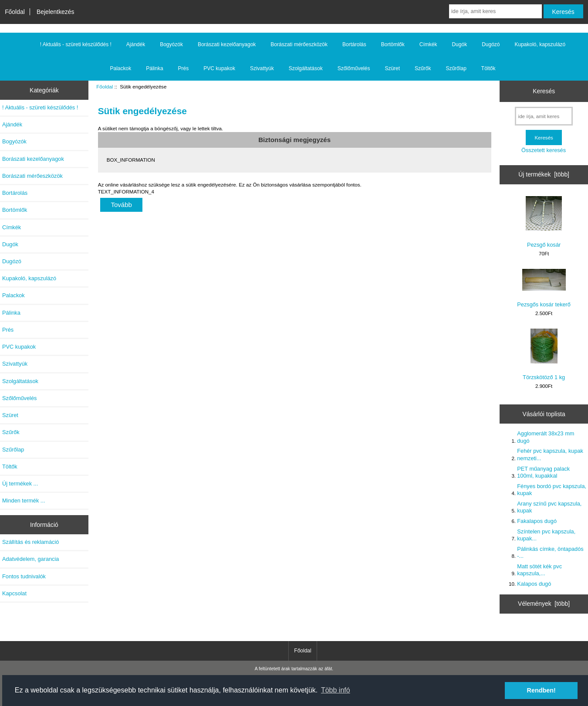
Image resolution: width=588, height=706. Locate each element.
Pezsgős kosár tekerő (544, 288)
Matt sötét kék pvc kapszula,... (539, 570)
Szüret (392, 68)
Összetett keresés (544, 150)
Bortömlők (393, 44)
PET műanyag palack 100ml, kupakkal (543, 472)
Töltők (488, 68)
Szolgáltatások (306, 68)
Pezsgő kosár (544, 222)
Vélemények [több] (544, 604)
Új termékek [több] (544, 174)
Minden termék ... (24, 501)
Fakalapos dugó (537, 521)
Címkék (428, 44)
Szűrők (423, 68)
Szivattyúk (262, 68)
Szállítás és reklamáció (30, 542)
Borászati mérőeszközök (299, 44)
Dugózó (491, 44)
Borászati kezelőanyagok (227, 44)
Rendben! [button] (541, 690)
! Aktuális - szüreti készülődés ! (76, 44)
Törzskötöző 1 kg (544, 355)
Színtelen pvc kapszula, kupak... (546, 535)
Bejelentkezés (56, 12)
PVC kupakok (219, 68)
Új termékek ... (20, 484)
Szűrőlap (456, 68)
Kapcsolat (14, 593)
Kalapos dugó (534, 584)
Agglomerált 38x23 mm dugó (546, 437)
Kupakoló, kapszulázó (540, 44)
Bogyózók (171, 44)
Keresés (544, 91)
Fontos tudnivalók (24, 576)
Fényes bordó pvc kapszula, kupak (552, 490)
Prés (184, 68)
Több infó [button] (336, 690)
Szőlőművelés (354, 68)
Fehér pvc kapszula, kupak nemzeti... (550, 454)
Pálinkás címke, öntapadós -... (550, 552)
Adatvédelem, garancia (30, 559)
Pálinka (154, 68)
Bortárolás (354, 44)
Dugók (459, 44)
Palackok (121, 68)
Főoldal (15, 12)
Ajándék (136, 44)
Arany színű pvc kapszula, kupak (549, 507)
